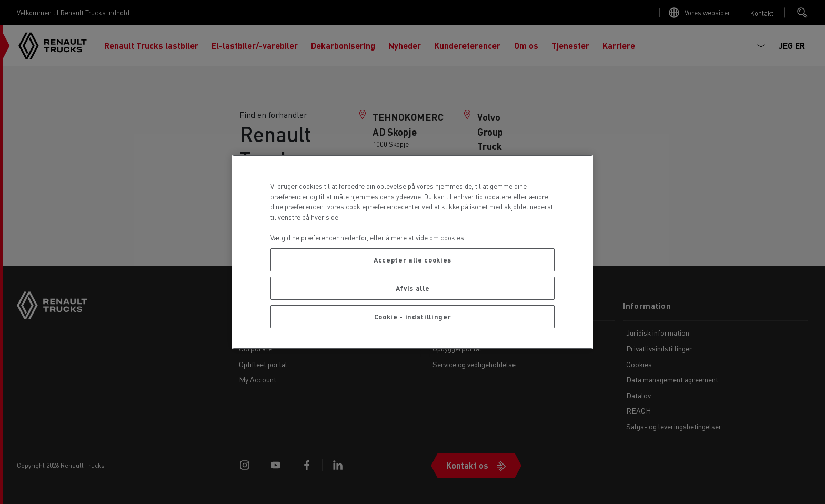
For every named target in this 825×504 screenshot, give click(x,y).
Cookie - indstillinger (413, 316)
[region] (413, 252)
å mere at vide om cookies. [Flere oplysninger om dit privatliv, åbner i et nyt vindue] (426, 238)
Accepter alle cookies (413, 260)
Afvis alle (413, 288)
